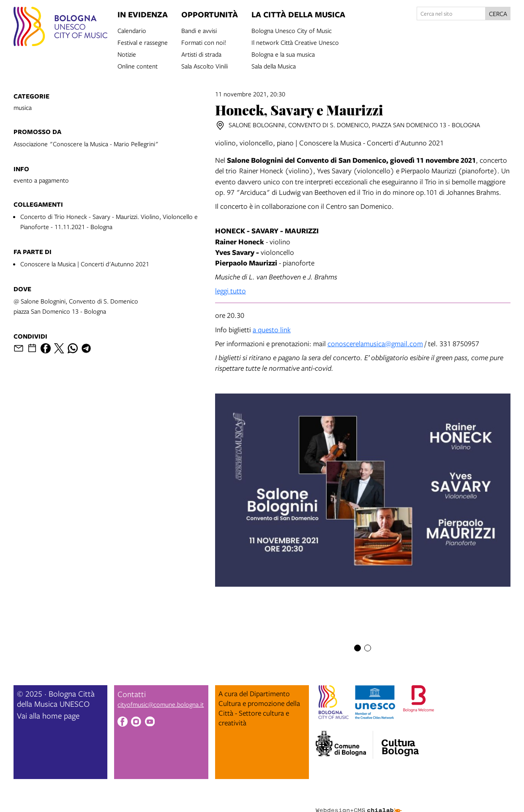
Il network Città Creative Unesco (295, 42)
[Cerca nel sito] (451, 14)
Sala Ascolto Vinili (205, 66)
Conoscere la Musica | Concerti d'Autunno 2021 (85, 264)
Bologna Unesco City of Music (292, 30)
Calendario (132, 30)
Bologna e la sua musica (283, 54)
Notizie (127, 54)
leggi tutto (231, 291)
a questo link (272, 329)
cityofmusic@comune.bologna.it (161, 704)
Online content (138, 66)
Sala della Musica (274, 66)
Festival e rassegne (143, 42)
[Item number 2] (368, 648)
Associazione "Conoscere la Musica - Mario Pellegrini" (86, 144)
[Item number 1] (358, 648)
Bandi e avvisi (199, 30)
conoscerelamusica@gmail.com (375, 343)
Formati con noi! (204, 42)
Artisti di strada (201, 54)
